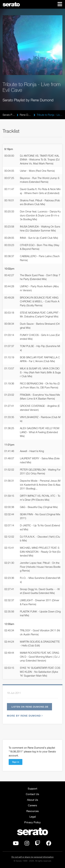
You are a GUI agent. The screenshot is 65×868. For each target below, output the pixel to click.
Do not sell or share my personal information (32, 857)
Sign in (16, 762)
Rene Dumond (26, 115)
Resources (33, 811)
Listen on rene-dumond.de (30, 707)
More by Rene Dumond (24, 716)
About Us (33, 800)
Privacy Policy (32, 822)
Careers (32, 805)
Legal (33, 817)
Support (32, 788)
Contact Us (32, 794)
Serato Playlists (9, 115)
